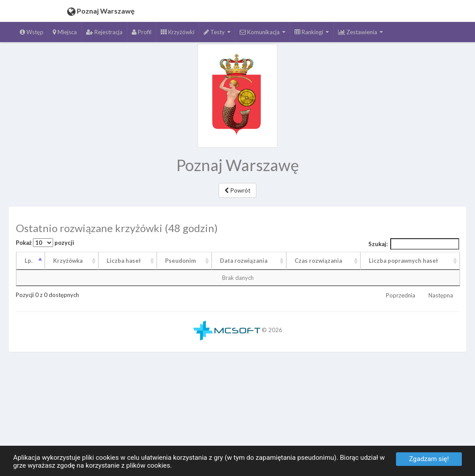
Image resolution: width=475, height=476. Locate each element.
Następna (441, 295)
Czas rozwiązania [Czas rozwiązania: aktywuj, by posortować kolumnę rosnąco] (318, 261)
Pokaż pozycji (45, 243)
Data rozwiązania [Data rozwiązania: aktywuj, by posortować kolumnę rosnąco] (244, 261)
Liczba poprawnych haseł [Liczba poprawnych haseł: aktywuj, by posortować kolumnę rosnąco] (403, 261)
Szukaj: (414, 244)
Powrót (237, 190)
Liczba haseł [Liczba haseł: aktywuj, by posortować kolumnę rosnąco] (124, 261)
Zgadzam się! (429, 459)
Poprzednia (401, 295)
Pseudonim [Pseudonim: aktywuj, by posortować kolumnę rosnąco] (180, 261)
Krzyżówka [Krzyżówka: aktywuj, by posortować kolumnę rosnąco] (68, 261)
